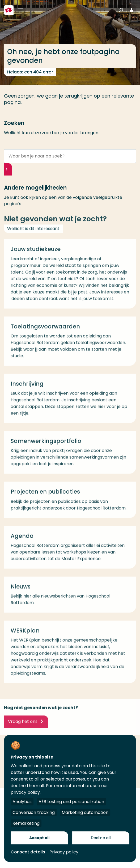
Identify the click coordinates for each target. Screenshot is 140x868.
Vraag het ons (23, 724)
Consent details (28, 852)
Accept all (39, 838)
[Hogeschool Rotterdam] (9, 10)
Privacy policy (64, 852)
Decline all (101, 838)
